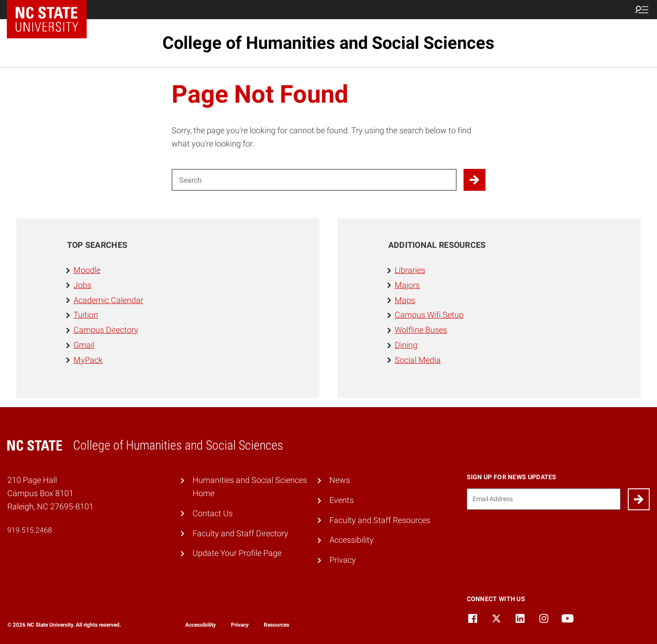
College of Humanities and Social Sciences (328, 43)
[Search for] (314, 180)
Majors (407, 285)
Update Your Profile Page (237, 553)
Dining (406, 345)
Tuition (86, 315)
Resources (276, 625)
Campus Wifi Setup (429, 315)
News (340, 480)
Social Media (418, 360)
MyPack (88, 360)
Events (342, 500)
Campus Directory (106, 330)
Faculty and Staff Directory (240, 533)
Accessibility (352, 540)
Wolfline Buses (421, 330)
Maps (405, 300)
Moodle (87, 270)
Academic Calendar (108, 300)
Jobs (82, 285)
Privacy (343, 560)
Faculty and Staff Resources (380, 520)
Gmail (84, 345)
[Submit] (639, 499)
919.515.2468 (30, 530)
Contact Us (213, 513)
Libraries (410, 270)
